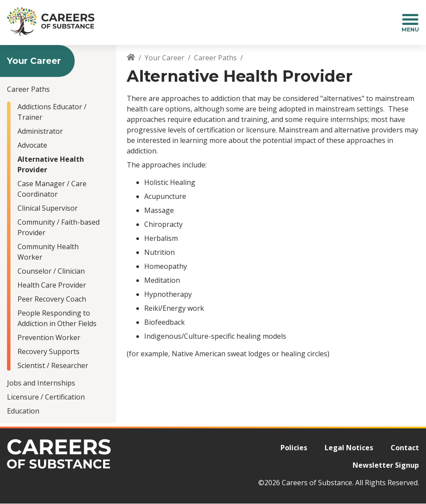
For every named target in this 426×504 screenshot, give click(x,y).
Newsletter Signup (386, 465)
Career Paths (28, 89)
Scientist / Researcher (53, 365)
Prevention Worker (49, 337)
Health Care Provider (52, 285)
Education (23, 411)
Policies (294, 448)
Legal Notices (349, 448)
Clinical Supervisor (48, 208)
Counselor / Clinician (51, 271)
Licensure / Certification (46, 397)
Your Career (165, 58)
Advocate (32, 145)
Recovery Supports (48, 351)
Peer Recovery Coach (52, 299)
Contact (405, 448)
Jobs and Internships (41, 383)
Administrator (40, 131)
